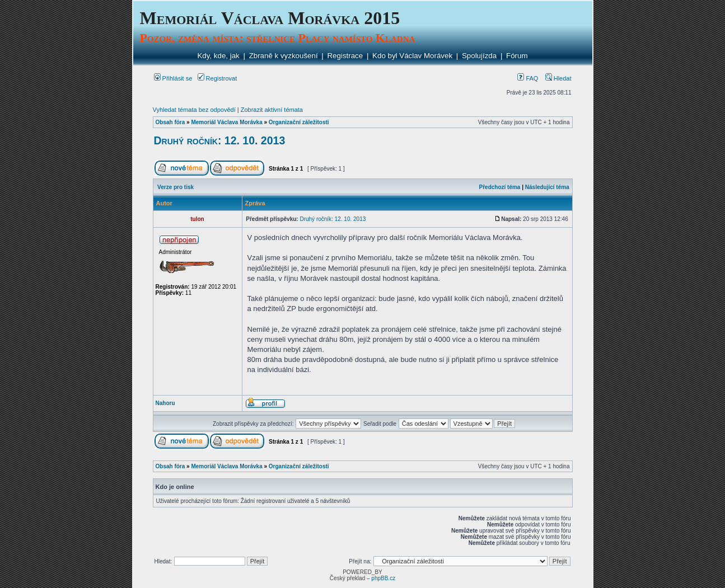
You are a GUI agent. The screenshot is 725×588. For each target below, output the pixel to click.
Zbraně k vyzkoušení (284, 56)
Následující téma (547, 187)
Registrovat (217, 78)
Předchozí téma (500, 187)
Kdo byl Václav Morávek (412, 56)
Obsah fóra (170, 122)
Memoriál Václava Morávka (226, 122)
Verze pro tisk (176, 187)
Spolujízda (479, 56)
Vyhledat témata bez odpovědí (194, 110)
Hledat (558, 78)
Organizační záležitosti (299, 122)
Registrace (345, 56)
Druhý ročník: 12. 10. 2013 (220, 140)
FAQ (528, 78)
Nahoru (165, 403)
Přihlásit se (173, 78)
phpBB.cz (383, 578)
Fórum (517, 56)
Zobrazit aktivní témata (272, 110)
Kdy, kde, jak (218, 56)
